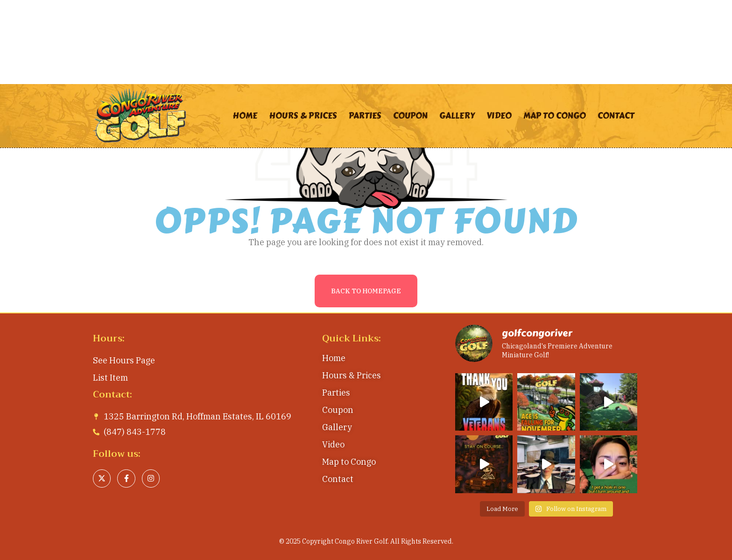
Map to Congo (555, 116)
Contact (616, 116)
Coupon (410, 116)
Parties (365, 116)
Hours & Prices (303, 116)
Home (245, 116)
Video (499, 116)
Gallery (457, 116)
